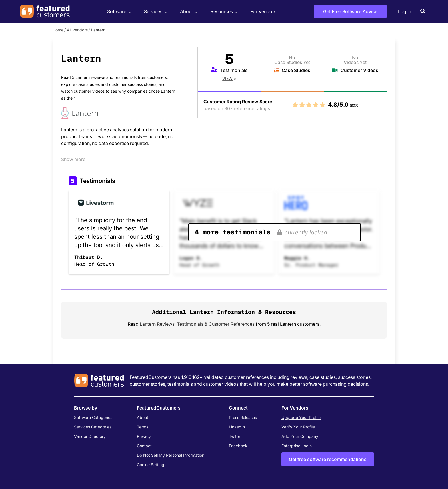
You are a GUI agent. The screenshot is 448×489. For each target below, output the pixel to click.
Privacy (144, 436)
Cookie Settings (152, 465)
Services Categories (93, 427)
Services (155, 12)
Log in (405, 11)
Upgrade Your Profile (301, 417)
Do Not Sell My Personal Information (171, 455)
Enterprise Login (297, 446)
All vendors (77, 30)
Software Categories (93, 417)
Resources (223, 12)
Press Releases (243, 417)
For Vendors (263, 11)
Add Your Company (300, 436)
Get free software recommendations (328, 459)
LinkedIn (237, 427)
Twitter (235, 436)
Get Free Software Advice (350, 11)
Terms (143, 427)
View (227, 78)
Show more (73, 159)
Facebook (238, 446)
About (188, 12)
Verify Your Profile (298, 427)
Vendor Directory (90, 436)
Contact (144, 446)
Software (118, 12)
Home (58, 30)
